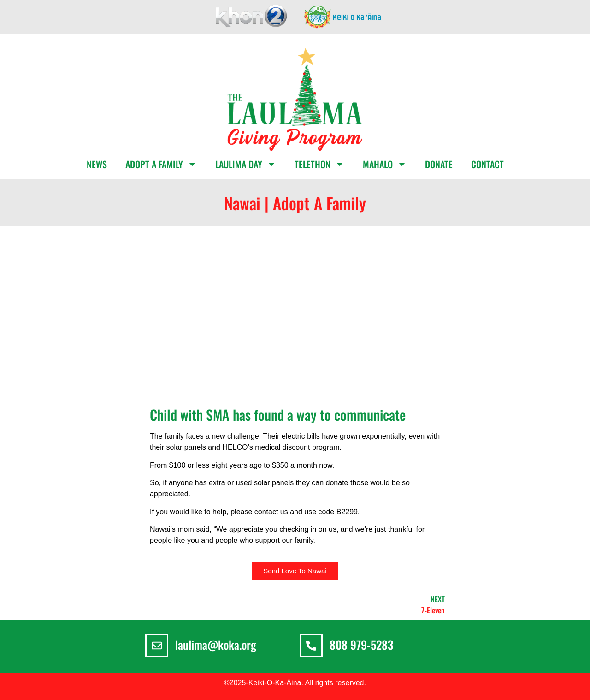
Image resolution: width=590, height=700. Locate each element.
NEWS (97, 164)
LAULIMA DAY (246, 164)
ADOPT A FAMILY (161, 164)
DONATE (439, 164)
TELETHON (319, 164)
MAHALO (385, 164)
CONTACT (487, 164)
